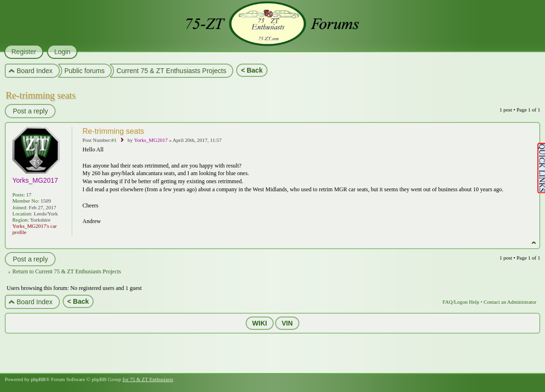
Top (534, 243)
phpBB (38, 379)
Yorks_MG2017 (151, 140)
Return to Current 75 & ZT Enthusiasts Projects (67, 271)
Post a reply (30, 111)
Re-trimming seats (41, 95)
